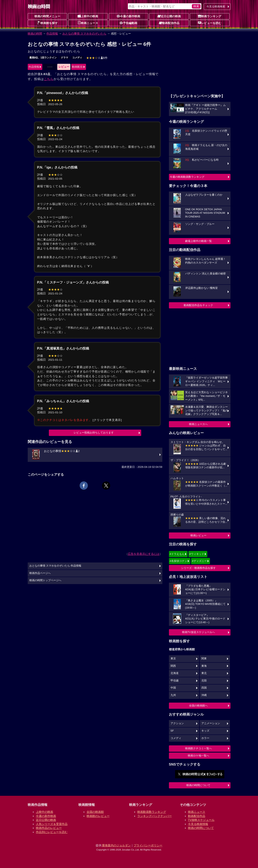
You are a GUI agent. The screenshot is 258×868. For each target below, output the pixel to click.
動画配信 (77, 67)
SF (172, 731)
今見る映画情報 (198, 824)
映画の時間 (35, 34)
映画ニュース (88, 23)
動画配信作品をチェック (198, 305)
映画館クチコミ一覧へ (198, 748)
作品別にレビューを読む (52, 832)
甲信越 (175, 681)
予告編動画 (128, 23)
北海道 (175, 673)
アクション (177, 723)
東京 (173, 659)
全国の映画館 (95, 812)
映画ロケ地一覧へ (198, 756)
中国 (173, 688)
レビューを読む (210, 23)
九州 (173, 695)
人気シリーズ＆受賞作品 (52, 824)
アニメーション (211, 723)
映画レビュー (198, 535)
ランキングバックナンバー (155, 816)
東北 (204, 673)
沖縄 (204, 695)
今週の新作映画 (128, 16)
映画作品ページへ (40, 573)
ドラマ (64, 58)
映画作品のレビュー (49, 828)
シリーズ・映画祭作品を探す (198, 568)
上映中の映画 (88, 16)
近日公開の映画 (169, 16)
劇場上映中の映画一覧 (198, 241)
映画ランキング (210, 16)
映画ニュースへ (198, 424)
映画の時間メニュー (47, 16)
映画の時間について (198, 785)
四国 (204, 688)
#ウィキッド (197, 554)
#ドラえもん (177, 554)
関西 (173, 666)
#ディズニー (199, 561)
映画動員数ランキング (152, 812)
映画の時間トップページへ (45, 580)
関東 (204, 659)
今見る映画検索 (216, 6)
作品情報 (52, 34)
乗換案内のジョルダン (116, 845)
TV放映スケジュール (201, 820)
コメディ (77, 58)
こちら (49, 79)
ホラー (205, 738)
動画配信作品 (169, 23)
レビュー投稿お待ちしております (94, 433)
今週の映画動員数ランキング (187, 177)
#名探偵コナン (178, 561)
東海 (204, 666)
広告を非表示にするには (144, 554)
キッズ (205, 731)
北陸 (204, 681)
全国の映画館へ (198, 706)
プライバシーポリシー (148, 845)
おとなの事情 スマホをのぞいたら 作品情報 (55, 566)
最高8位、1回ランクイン (43, 58)
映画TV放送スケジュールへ (198, 632)
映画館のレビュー (98, 816)
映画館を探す (47, 23)
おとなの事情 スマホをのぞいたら (84, 34)
